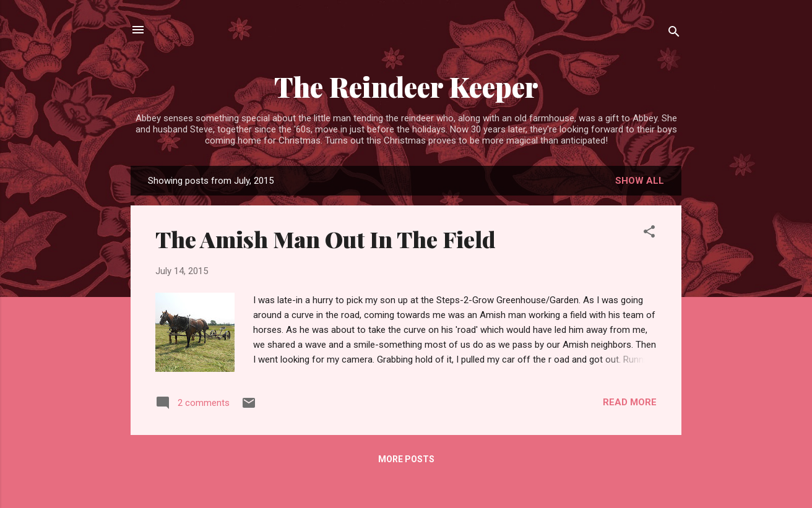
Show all (640, 181)
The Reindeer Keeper (406, 86)
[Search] (674, 34)
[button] (649, 234)
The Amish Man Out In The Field (326, 239)
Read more (630, 402)
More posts (406, 459)
